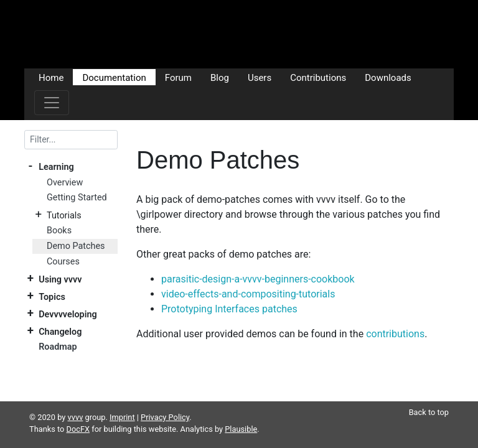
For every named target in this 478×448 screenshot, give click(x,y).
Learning (56, 167)
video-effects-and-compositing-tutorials (248, 294)
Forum (178, 77)
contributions (395, 334)
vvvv (76, 402)
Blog (220, 77)
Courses (63, 262)
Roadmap (58, 347)
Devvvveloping (68, 314)
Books (59, 231)
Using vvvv (60, 279)
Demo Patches (76, 246)
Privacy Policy (165, 402)
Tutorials (64, 216)
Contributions (318, 77)
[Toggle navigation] (52, 103)
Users (260, 77)
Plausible (241, 414)
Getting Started (77, 198)
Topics (52, 296)
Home (51, 77)
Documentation (114, 77)
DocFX (78, 414)
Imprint (122, 402)
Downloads (388, 77)
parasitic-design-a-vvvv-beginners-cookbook (258, 279)
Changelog (60, 331)
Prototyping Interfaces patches (229, 309)
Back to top (429, 397)
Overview (65, 183)
